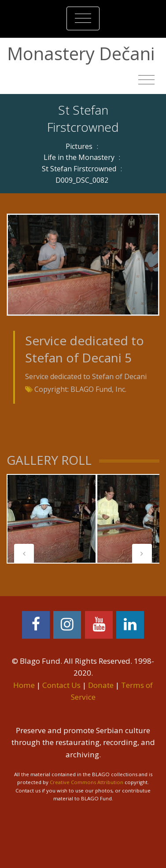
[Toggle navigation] (83, 18)
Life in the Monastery (79, 157)
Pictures (79, 146)
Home (24, 685)
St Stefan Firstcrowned (79, 169)
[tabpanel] (52, 519)
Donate (101, 685)
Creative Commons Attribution (87, 782)
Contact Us (61, 685)
